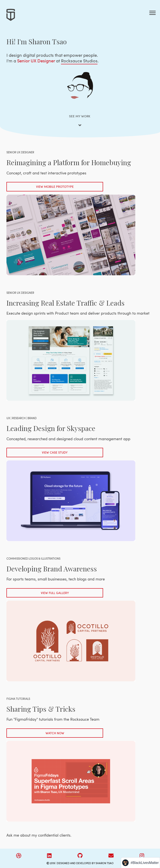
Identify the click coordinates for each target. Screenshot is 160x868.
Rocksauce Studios (79, 61)
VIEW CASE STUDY (55, 452)
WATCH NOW (55, 733)
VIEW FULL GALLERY (55, 593)
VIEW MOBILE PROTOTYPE (55, 187)
